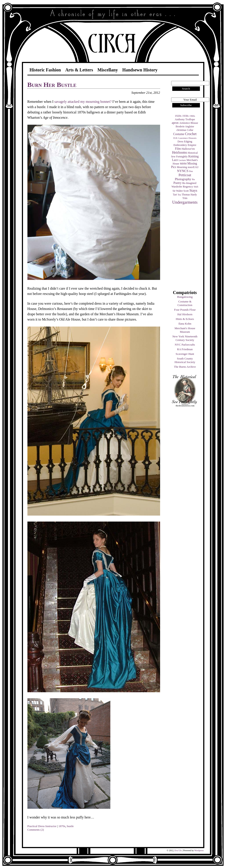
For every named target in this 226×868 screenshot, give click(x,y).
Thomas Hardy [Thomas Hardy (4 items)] (189, 195)
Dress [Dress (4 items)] (180, 141)
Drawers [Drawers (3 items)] (192, 138)
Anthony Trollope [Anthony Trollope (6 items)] (185, 119)
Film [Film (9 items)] (178, 149)
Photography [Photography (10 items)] (183, 179)
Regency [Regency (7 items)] (188, 186)
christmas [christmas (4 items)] (181, 130)
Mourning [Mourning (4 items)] (182, 167)
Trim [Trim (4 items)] (185, 198)
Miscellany (108, 70)
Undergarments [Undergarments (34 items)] (185, 202)
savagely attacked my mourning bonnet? (83, 102)
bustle (70, 826)
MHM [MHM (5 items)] (183, 164)
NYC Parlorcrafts (185, 345)
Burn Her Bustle (52, 85)
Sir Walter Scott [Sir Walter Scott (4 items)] (181, 191)
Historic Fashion (45, 70)
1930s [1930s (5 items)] (185, 116)
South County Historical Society (185, 360)
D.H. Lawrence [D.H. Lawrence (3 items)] (181, 138)
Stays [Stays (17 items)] (193, 190)
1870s (62, 826)
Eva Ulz (178, 850)
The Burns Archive (185, 367)
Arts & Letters (79, 70)
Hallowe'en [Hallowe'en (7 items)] (188, 149)
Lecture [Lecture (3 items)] (182, 160)
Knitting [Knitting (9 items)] (193, 156)
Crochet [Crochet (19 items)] (191, 134)
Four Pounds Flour (185, 310)
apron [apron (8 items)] (175, 123)
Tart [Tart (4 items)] (175, 195)
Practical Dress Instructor (42, 826)
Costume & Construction (185, 303)
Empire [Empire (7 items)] (192, 145)
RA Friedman (185, 349)
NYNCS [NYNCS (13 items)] (183, 171)
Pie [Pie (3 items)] (193, 179)
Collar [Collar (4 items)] (190, 130)
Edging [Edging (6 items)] (188, 141)
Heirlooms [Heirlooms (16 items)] (180, 152)
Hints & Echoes (185, 319)
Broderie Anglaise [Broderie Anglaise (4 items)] (185, 126)
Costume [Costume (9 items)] (179, 134)
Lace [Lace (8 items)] (175, 160)
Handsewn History (140, 70)
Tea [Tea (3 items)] (179, 195)
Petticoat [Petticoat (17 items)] (185, 175)
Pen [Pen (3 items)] (191, 171)
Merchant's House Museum (185, 330)
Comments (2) (36, 830)
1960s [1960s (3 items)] (192, 116)
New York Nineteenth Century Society (185, 338)
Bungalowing (185, 297)
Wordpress (199, 850)
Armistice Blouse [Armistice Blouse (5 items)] (189, 123)
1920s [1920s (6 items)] (178, 116)
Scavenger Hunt (185, 354)
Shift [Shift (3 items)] (196, 187)
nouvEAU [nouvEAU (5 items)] (193, 167)
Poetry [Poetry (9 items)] (177, 183)
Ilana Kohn (185, 324)
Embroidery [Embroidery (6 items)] (180, 145)
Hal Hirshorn (185, 314)
